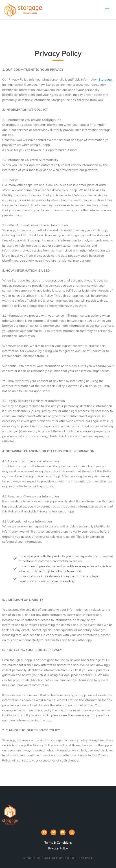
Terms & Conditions (58, 842)
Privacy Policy (58, 848)
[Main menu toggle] (107, 10)
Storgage (105, 79)
